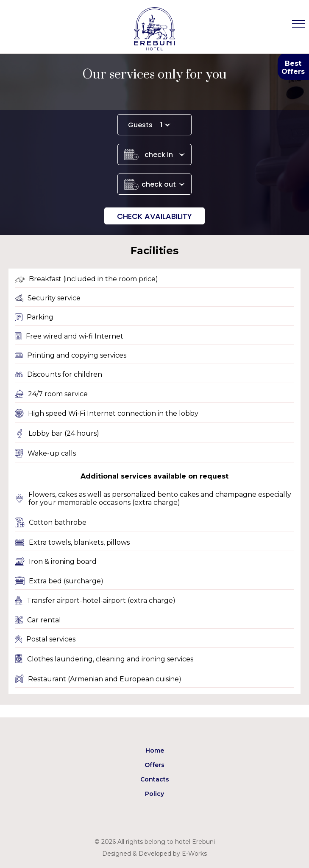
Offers (154, 765)
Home (155, 750)
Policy (154, 794)
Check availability (154, 216)
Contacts (155, 779)
